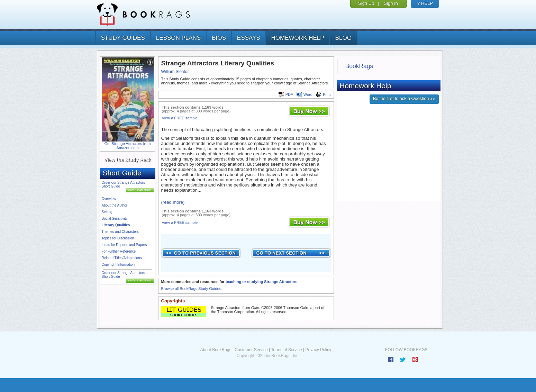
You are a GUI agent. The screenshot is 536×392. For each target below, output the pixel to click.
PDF (286, 94)
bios (219, 38)
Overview (109, 199)
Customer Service (251, 350)
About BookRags (216, 350)
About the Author (115, 205)
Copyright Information (118, 265)
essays (249, 38)
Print (323, 94)
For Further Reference (119, 251)
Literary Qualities (116, 225)
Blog (343, 38)
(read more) (173, 202)
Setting (107, 212)
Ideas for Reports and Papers (124, 245)
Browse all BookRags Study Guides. (192, 289)
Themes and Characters (120, 232)
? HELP (425, 3)
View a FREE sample (180, 118)
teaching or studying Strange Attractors (261, 282)
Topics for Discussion (118, 238)
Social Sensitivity (115, 218)
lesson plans (178, 38)
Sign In (391, 3)
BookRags (359, 66)
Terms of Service (286, 350)
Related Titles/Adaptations (122, 258)
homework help (298, 38)
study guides (123, 38)
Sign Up (366, 3)
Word (305, 94)
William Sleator (175, 72)
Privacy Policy (318, 350)
